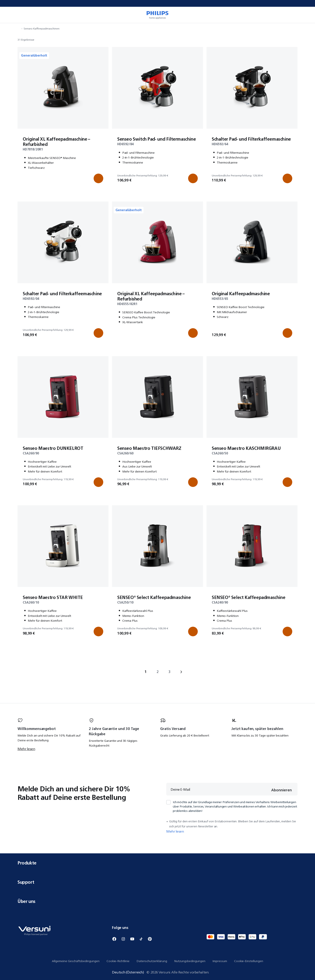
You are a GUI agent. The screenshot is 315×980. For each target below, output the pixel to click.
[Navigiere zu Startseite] (19, 28)
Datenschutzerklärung (152, 961)
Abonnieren (282, 790)
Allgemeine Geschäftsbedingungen (76, 961)
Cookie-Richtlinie (118, 961)
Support (157, 882)
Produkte (157, 863)
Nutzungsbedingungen (190, 961)
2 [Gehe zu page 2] (158, 672)
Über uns (157, 901)
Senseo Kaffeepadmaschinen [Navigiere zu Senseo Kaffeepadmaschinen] (42, 28)
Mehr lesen (26, 749)
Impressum (220, 961)
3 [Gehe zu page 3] (169, 672)
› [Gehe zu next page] (181, 672)
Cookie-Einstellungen (249, 961)
